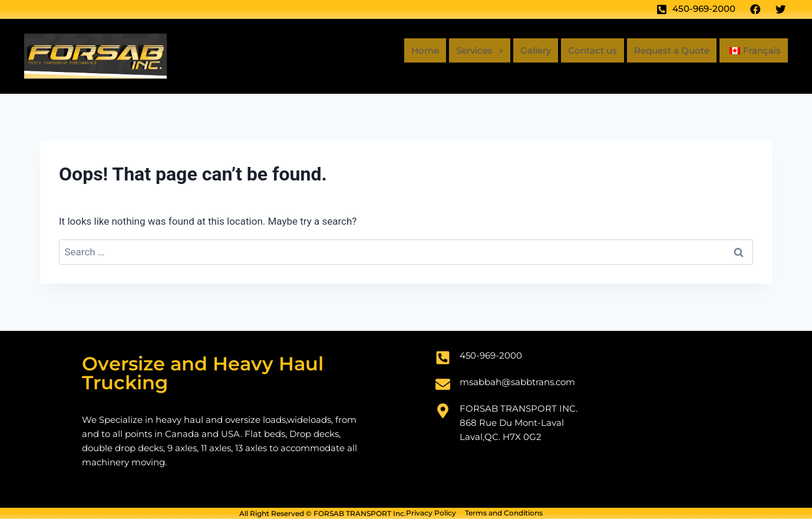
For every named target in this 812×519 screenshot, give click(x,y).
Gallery (523, 50)
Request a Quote (666, 50)
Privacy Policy (431, 514)
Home (408, 50)
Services (465, 50)
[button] (465, 51)
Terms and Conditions (504, 514)
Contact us (583, 50)
